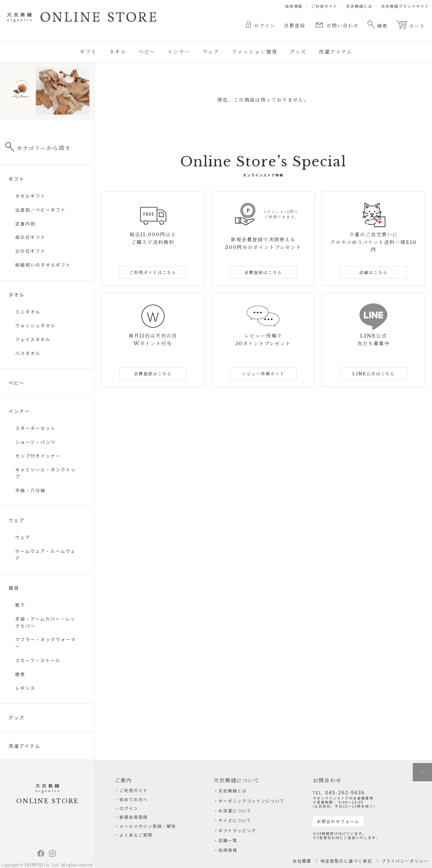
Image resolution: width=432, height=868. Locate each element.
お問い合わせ (336, 25)
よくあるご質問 (136, 840)
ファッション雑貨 (254, 52)
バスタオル (28, 353)
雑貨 (14, 588)
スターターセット (35, 428)
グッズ (298, 52)
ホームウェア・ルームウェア (45, 554)
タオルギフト (30, 196)
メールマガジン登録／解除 (148, 830)
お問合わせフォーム (338, 821)
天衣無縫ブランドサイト (405, 6)
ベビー (147, 52)
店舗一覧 (228, 840)
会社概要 (302, 861)
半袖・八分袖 (30, 490)
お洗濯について (235, 810)
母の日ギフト (30, 237)
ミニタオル (28, 312)
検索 (377, 25)
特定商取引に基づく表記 (347, 861)
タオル (118, 52)
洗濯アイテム (335, 52)
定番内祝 (25, 224)
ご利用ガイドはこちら (153, 273)
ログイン (261, 25)
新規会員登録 (134, 820)
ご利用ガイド (324, 6)
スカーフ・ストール (38, 660)
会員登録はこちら (263, 273)
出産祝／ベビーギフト (40, 210)
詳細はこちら (374, 273)
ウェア (211, 52)
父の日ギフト (30, 251)
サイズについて (235, 820)
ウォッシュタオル (35, 325)
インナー (179, 52)
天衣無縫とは (359, 6)
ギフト (88, 52)
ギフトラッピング (237, 830)
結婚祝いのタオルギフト (43, 265)
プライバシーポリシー (405, 861)
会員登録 (295, 26)
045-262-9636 (345, 792)
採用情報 (294, 6)
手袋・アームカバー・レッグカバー (45, 622)
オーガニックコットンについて (251, 801)
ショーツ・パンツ (35, 442)
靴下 (20, 605)
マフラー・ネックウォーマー (46, 643)
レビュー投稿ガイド (263, 374)
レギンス (25, 688)
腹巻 (20, 674)
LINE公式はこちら (374, 374)
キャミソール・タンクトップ (46, 473)
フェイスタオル (33, 339)
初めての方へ (134, 801)
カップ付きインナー (38, 456)
